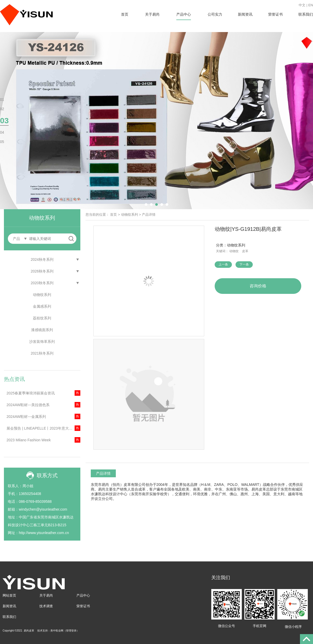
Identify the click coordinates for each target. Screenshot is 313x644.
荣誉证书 (275, 14)
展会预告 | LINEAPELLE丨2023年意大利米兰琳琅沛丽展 (43, 428)
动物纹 (234, 251)
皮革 (245, 251)
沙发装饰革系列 (42, 342)
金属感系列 (42, 306)
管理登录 (71, 631)
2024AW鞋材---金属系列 (26, 417)
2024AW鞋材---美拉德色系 (28, 405)
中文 (302, 5)
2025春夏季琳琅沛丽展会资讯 (31, 393)
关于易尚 (152, 14)
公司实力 (215, 14)
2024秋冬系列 (42, 259)
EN (311, 5)
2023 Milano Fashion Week (29, 440)
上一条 (223, 264)
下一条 (244, 264)
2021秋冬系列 (42, 353)
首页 (125, 14)
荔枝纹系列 (42, 318)
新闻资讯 (245, 14)
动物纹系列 (42, 295)
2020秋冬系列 (42, 283)
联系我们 (306, 14)
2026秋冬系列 (42, 271)
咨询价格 (258, 286)
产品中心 (184, 14)
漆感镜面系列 (42, 330)
